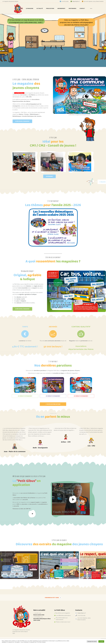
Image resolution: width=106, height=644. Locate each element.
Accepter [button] (101, 641)
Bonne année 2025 (39, 615)
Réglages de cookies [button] (92, 641)
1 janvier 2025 (37, 613)
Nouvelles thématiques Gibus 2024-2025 (42, 619)
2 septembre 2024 (38, 617)
